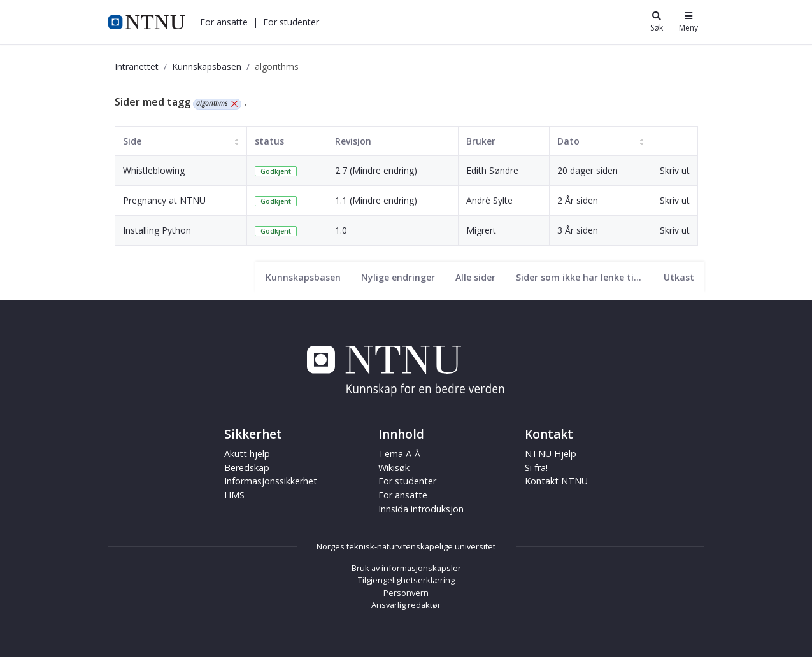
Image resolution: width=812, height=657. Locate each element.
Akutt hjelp (247, 454)
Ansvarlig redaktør (406, 605)
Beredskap (247, 468)
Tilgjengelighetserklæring (406, 580)
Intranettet (137, 67)
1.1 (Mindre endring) (376, 200)
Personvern (406, 593)
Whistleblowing (154, 170)
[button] (224, 22)
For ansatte (224, 22)
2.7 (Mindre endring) (376, 170)
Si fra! (536, 468)
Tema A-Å (399, 454)
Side (132, 141)
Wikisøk (394, 468)
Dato (568, 141)
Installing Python (157, 230)
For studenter (291, 22)
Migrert (481, 230)
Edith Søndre (492, 170)
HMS (234, 495)
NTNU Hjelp (551, 454)
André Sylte (489, 200)
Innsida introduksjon (421, 509)
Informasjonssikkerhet (271, 481)
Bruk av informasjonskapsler (406, 568)
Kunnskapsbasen (207, 67)
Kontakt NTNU (556, 481)
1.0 (341, 230)
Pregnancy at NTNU (164, 200)
